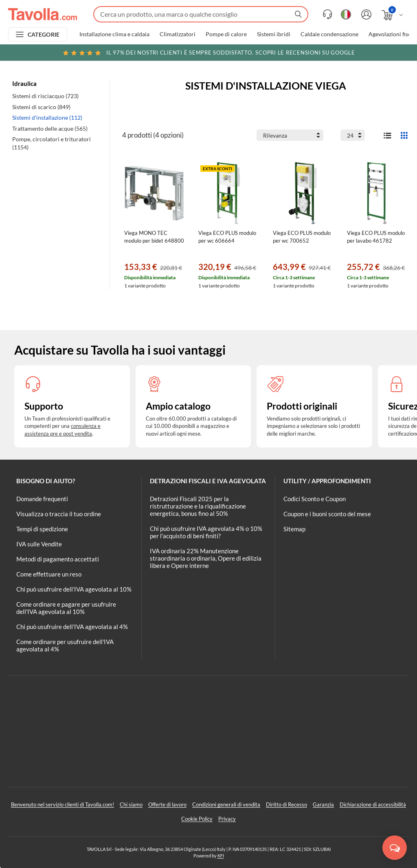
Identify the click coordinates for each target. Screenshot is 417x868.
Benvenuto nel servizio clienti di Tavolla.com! (63, 804)
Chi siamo (131, 804)
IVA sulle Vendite (39, 544)
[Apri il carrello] (393, 15)
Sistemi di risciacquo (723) (45, 96)
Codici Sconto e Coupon (315, 499)
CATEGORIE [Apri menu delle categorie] (44, 34)
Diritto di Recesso (286, 804)
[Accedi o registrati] (365, 14)
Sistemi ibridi (274, 34)
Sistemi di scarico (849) (41, 107)
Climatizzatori (178, 34)
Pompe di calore (226, 34)
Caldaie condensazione (329, 34)
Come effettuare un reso (49, 574)
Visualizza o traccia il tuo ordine (59, 514)
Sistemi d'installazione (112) (47, 117)
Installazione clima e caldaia (114, 34)
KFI (221, 856)
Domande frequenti (42, 499)
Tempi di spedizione (42, 529)
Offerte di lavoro (167, 804)
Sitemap (294, 529)
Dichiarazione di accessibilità (373, 804)
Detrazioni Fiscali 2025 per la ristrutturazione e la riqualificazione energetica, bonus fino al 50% (198, 506)
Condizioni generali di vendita (226, 804)
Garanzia (323, 804)
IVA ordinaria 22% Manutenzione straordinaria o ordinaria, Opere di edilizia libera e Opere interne (206, 558)
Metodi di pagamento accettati (58, 559)
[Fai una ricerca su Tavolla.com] (201, 14)
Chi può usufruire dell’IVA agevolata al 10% (74, 589)
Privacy (227, 819)
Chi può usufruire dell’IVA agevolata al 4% (72, 627)
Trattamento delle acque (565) (50, 128)
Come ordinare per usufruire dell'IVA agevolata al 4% (65, 645)
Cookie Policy (197, 819)
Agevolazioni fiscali (393, 34)
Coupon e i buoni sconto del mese (327, 514)
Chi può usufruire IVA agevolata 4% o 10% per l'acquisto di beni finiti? (206, 532)
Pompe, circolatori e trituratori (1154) (52, 143)
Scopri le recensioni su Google (208, 53)
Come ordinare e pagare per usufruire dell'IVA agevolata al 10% (66, 608)
